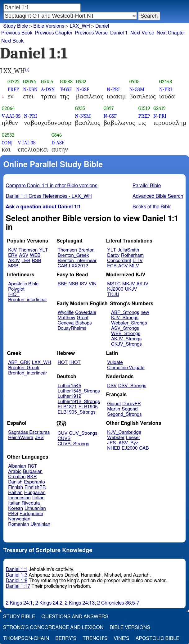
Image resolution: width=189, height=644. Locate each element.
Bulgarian (33, 472)
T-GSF (66, 89)
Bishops (83, 323)
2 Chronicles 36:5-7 (118, 603)
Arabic (15, 472)
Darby (113, 255)
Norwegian (19, 519)
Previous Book (17, 33)
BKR (32, 477)
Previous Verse (91, 33)
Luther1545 (70, 386)
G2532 (8, 135)
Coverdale (86, 313)
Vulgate (115, 363)
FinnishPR (35, 487)
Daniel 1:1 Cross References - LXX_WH (49, 196)
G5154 (47, 82)
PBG (13, 514)
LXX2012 (79, 266)
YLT (43, 250)
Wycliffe (66, 313)
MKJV (129, 284)
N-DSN (30, 89)
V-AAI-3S (11, 116)
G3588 (66, 82)
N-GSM (137, 89)
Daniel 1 (119, 33)
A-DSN (48, 89)
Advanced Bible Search (158, 196)
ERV (13, 255)
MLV (134, 266)
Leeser (133, 438)
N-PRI (113, 89)
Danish (15, 482)
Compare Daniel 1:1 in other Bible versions (52, 186)
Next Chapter (171, 33)
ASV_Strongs (125, 328)
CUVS (64, 439)
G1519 (144, 108)
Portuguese (31, 514)
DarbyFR (132, 404)
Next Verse (142, 33)
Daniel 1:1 (17, 569)
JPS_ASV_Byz (123, 443)
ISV (83, 284)
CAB (63, 266)
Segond (130, 409)
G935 (135, 82)
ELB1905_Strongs (77, 412)
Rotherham (132, 255)
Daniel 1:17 (18, 586)
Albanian (17, 466)
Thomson (28, 250)
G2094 (29, 82)
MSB (13, 266)
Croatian (17, 477)
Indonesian (19, 498)
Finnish (16, 487)
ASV (24, 255)
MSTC (114, 284)
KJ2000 (115, 289)
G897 (109, 108)
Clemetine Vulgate (126, 368)
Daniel (102, 26)
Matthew (67, 318)
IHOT (14, 295)
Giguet (114, 404)
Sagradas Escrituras (29, 432)
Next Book (12, 41)
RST (32, 466)
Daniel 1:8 (17, 581)
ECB (112, 266)
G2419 (159, 108)
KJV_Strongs (125, 318)
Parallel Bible (147, 186)
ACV (123, 266)
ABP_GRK (19, 363)
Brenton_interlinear (77, 261)
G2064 (8, 108)
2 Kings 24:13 (80, 603)
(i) (27, 70)
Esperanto (34, 482)
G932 (81, 82)
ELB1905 (88, 407)
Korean (16, 508)
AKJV (14, 261)
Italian (38, 498)
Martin (114, 409)
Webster (116, 438)
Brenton (87, 250)
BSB (37, 261)
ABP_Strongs (125, 313)
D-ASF (58, 143)
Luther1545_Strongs (79, 391)
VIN (93, 284)
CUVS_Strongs (74, 444)
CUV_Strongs (83, 433)
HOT (63, 363)
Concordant (119, 261)
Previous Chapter (54, 33)
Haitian (15, 493)
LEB (26, 261)
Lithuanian (35, 508)
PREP (13, 89)
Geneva (66, 323)
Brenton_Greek (73, 255)
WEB (35, 255)
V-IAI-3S (27, 143)
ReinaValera (21, 438)
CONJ (7, 143)
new (145, 313)
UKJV (131, 289)
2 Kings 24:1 (19, 603)
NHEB (114, 448)
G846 (57, 135)
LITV (137, 261)
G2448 (166, 82)
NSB (73, 284)
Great (83, 318)
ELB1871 (67, 407)
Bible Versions (49, 26)
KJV (12, 250)
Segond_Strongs (124, 414)
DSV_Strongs (132, 386)
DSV (112, 386)
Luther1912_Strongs (79, 402)
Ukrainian (40, 524)
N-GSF (83, 89)
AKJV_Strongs (126, 339)
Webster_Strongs (129, 323)
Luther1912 (70, 396)
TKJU (113, 295)
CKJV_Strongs (126, 344)
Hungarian (35, 493)
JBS (39, 438)
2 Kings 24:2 (49, 603)
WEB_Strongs (126, 334)
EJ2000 (130, 448)
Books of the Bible (152, 207)
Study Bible (16, 26)
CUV (63, 433)
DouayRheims (72, 328)
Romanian (18, 524)
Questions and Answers (75, 617)
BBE (62, 284)
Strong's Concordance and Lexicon (53, 628)
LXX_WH (41, 363)
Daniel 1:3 (17, 575)
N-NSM (83, 116)
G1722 (13, 82)
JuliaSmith (128, 250)
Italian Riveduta (24, 503)
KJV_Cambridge (124, 432)
